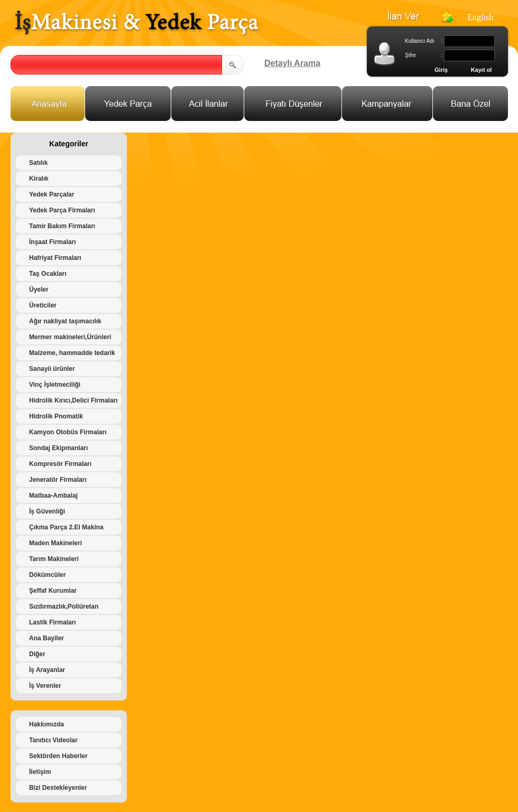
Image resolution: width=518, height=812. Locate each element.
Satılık (38, 163)
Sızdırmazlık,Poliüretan (64, 606)
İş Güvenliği (47, 511)
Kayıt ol (482, 70)
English (480, 17)
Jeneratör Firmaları (58, 480)
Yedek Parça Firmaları (62, 210)
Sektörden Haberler (58, 756)
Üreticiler (43, 305)
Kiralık (39, 179)
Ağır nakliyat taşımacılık (65, 321)
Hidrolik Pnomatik (56, 416)
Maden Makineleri (55, 543)
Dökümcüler (47, 575)
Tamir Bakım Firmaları (62, 226)
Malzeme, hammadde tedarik (72, 353)
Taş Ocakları (48, 274)
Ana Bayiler (47, 638)
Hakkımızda (47, 724)
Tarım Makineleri (54, 559)
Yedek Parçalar (52, 194)
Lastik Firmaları (53, 622)
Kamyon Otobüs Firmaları (68, 432)
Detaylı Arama (292, 63)
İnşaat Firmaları (53, 242)
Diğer (37, 654)
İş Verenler (45, 686)
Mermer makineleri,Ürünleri (70, 337)
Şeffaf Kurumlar (53, 591)
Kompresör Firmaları (60, 464)
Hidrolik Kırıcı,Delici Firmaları (73, 400)
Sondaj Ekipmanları (58, 448)
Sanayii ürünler (52, 369)
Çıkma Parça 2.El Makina (66, 527)
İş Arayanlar (47, 670)
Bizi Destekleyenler (58, 788)
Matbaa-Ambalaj (53, 496)
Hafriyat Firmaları (55, 258)
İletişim (40, 772)
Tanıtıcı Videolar (53, 740)
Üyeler (39, 290)
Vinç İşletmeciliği (55, 385)
